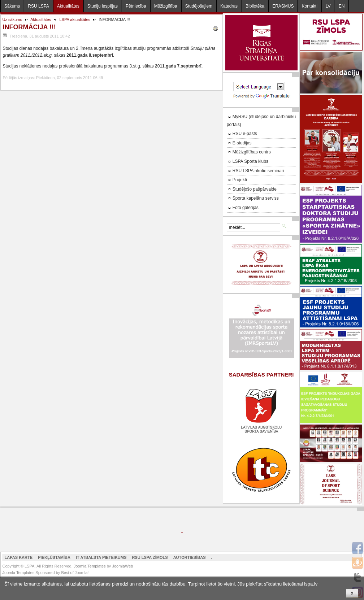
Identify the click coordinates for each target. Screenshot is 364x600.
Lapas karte (19, 557)
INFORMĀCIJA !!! (29, 27)
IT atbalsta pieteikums (101, 557)
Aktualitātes (41, 19)
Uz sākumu (12, 19)
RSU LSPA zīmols (150, 557)
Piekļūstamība (54, 557)
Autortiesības (190, 557)
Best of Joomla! (75, 573)
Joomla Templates (90, 566)
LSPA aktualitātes (75, 19)
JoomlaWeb (122, 566)
